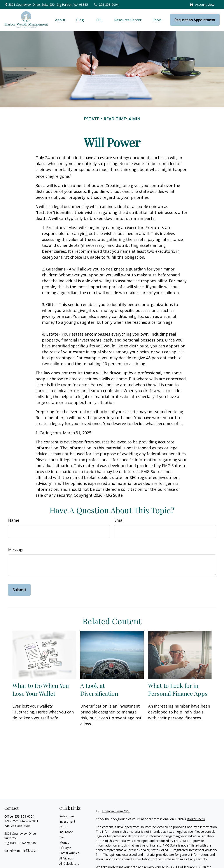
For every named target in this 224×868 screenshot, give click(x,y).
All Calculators (69, 864)
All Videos (66, 858)
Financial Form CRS (116, 811)
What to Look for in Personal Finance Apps (178, 689)
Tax (62, 837)
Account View (202, 4)
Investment (67, 821)
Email (119, 520)
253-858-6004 (106, 4)
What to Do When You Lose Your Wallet (41, 689)
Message (16, 550)
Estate (64, 827)
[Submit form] (19, 590)
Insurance (66, 832)
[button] (60, 20)
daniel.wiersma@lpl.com (21, 850)
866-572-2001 (28, 821)
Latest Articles (69, 853)
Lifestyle (65, 848)
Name (14, 520)
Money (64, 842)
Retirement (67, 816)
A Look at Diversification (99, 689)
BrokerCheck (196, 819)
